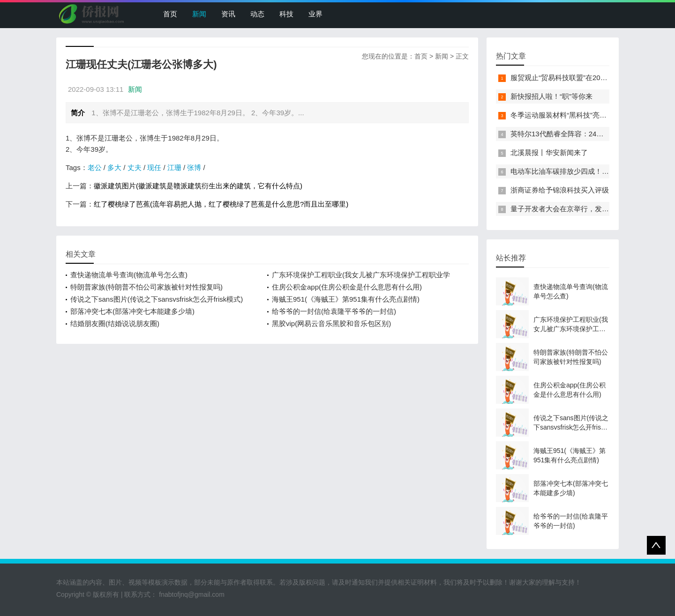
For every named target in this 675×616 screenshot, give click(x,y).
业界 (315, 14)
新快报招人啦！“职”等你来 (551, 96)
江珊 (174, 167)
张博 (194, 167)
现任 (154, 167)
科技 (286, 14)
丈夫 (135, 167)
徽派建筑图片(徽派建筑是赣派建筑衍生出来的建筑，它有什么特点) (198, 186)
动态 (257, 14)
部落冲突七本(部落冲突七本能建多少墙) (132, 311)
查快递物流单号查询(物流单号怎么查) (129, 275)
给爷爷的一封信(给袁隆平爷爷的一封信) (334, 311)
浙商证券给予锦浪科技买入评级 (560, 190)
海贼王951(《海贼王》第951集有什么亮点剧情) (346, 299)
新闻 (199, 14)
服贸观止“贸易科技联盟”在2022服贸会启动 (577, 78)
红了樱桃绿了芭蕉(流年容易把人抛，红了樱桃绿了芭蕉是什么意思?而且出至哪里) (221, 204)
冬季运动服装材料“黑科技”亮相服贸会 (569, 115)
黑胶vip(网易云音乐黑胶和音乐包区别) (331, 323)
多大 (114, 167)
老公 (95, 167)
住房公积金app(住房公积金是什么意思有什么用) (347, 287)
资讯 (228, 14)
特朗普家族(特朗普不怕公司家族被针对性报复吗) (146, 287)
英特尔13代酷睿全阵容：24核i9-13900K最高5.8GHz (592, 134)
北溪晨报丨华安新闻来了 (549, 152)
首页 (170, 14)
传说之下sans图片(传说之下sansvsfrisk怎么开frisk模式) (157, 299)
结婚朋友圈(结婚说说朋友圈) (115, 323)
